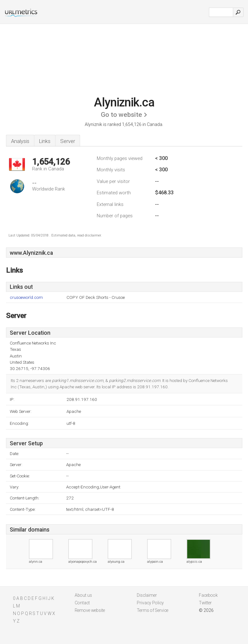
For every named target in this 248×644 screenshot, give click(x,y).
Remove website (90, 610)
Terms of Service (153, 610)
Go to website (121, 115)
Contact (82, 603)
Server (68, 141)
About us (83, 595)
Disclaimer (147, 595)
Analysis (20, 141)
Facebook (208, 595)
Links (45, 141)
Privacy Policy (150, 603)
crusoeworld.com (26, 297)
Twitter (205, 603)
